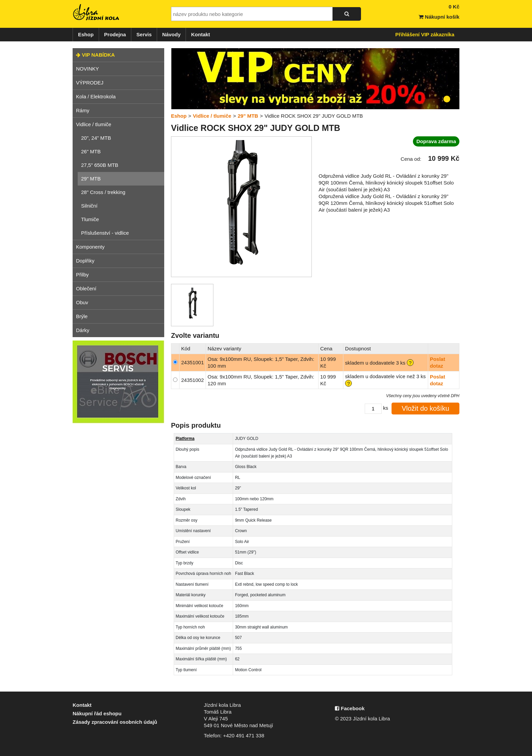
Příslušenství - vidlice (105, 233)
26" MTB (91, 151)
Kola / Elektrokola (96, 96)
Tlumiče (90, 219)
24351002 (193, 380)
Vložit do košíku (425, 408)
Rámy (83, 110)
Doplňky (85, 261)
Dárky (83, 330)
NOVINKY (88, 69)
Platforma (185, 439)
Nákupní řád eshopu (97, 713)
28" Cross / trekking (103, 192)
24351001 (193, 362)
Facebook (350, 708)
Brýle (82, 316)
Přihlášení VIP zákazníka (425, 34)
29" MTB (91, 179)
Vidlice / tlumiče (94, 124)
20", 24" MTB (96, 138)
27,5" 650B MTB (100, 165)
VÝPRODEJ (90, 83)
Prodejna (115, 34)
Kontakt (201, 34)
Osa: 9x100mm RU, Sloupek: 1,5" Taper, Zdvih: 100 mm (261, 362)
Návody (171, 34)
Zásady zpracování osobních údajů (115, 722)
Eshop (86, 34)
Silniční (89, 206)
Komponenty (90, 247)
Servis (144, 34)
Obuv (82, 302)
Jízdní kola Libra (96, 12)
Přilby (82, 275)
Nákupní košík (439, 17)
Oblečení (86, 288)
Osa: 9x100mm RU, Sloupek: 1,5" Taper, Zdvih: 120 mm (261, 380)
